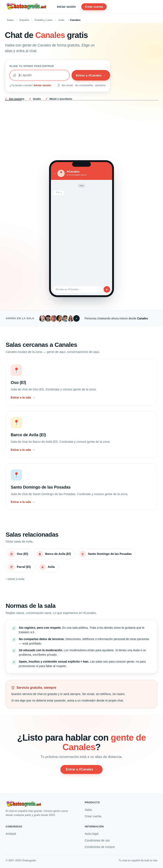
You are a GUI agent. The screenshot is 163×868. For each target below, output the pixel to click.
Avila (61, 20)
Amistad (11, 834)
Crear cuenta (94, 7)
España (24, 20)
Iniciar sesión (66, 7)
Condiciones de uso (97, 840)
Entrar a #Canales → (91, 75)
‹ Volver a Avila (15, 579)
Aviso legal (92, 834)
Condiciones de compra (100, 847)
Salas (10, 20)
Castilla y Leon (44, 20)
